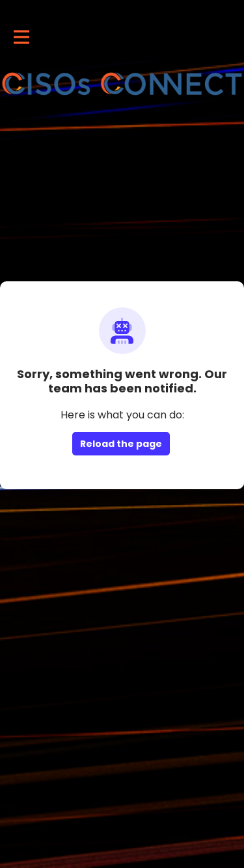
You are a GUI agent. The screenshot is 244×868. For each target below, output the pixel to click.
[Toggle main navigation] (21, 37)
